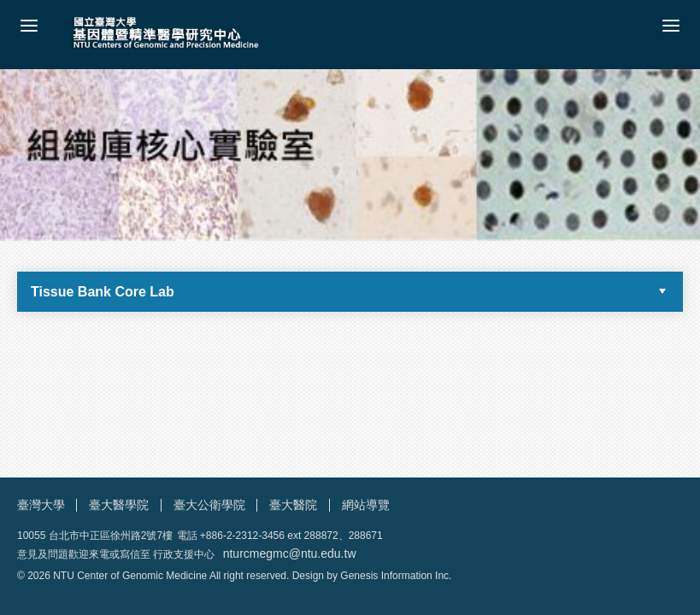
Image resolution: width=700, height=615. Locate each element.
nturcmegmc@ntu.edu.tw (290, 553)
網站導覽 (366, 505)
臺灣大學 (41, 505)
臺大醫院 (293, 505)
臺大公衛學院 (209, 505)
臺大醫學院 (119, 505)
